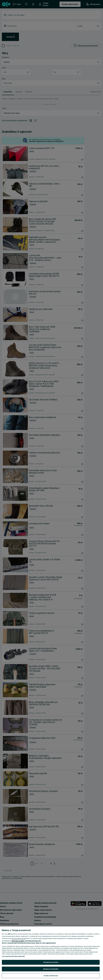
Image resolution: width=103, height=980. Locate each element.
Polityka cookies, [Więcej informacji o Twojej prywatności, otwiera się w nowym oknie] (18, 941)
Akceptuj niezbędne (51, 969)
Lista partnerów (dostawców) (13, 956)
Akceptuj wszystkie (51, 962)
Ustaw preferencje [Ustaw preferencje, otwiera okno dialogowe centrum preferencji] (51, 976)
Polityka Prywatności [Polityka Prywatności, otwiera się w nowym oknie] (33, 941)
